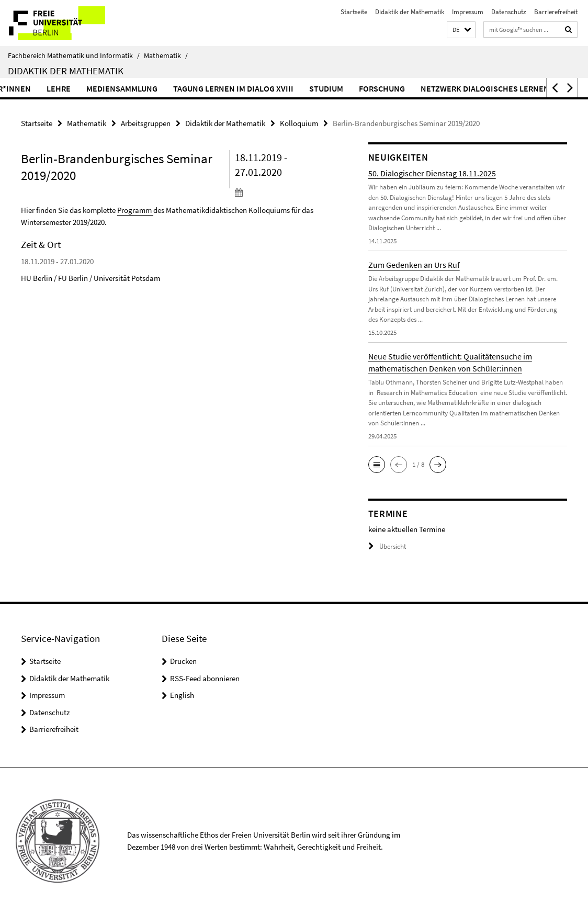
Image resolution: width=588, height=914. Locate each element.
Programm (134, 210)
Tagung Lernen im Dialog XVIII (264, 88)
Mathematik (166, 55)
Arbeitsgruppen (146, 123)
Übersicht (387, 546)
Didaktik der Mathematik (410, 12)
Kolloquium (299, 123)
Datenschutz (509, 12)
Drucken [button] (183, 661)
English (182, 695)
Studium (357, 88)
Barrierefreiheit (556, 12)
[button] (461, 30)
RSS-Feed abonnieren (205, 678)
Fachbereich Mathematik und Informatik (74, 55)
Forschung (413, 88)
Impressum (468, 12)
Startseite (354, 12)
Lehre (89, 88)
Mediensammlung (153, 88)
